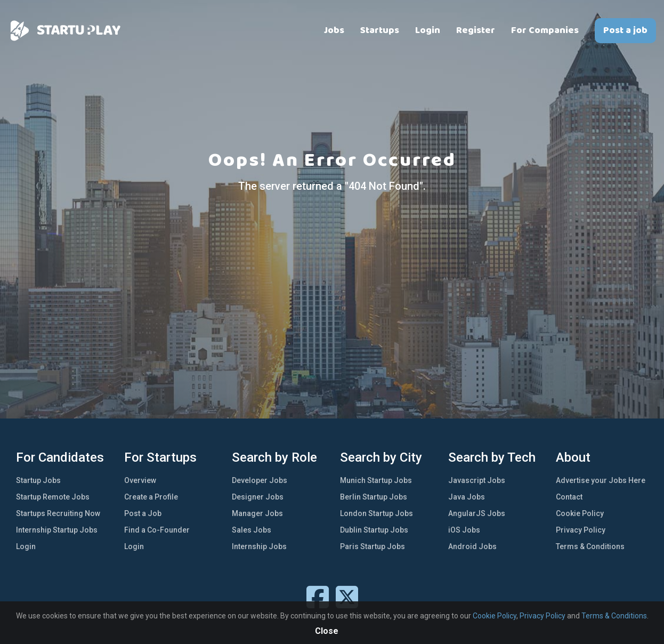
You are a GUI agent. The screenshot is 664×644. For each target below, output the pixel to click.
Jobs (334, 30)
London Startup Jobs (376, 513)
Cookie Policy (580, 513)
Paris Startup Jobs (373, 546)
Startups (380, 30)
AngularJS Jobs (477, 513)
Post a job (625, 30)
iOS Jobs (464, 530)
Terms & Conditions (590, 546)
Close (327, 631)
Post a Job (143, 513)
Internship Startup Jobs (57, 530)
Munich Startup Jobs (376, 480)
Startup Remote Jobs (53, 497)
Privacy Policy (581, 530)
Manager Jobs (257, 513)
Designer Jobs (258, 497)
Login (428, 30)
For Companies (545, 30)
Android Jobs (472, 546)
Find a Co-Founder (157, 530)
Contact (569, 497)
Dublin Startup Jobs (374, 530)
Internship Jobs (259, 546)
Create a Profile (151, 497)
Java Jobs (467, 497)
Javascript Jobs (477, 480)
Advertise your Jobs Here (601, 480)
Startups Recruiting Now (58, 513)
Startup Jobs (38, 480)
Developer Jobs (260, 480)
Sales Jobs (252, 530)
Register (476, 30)
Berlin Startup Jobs (374, 497)
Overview (140, 480)
